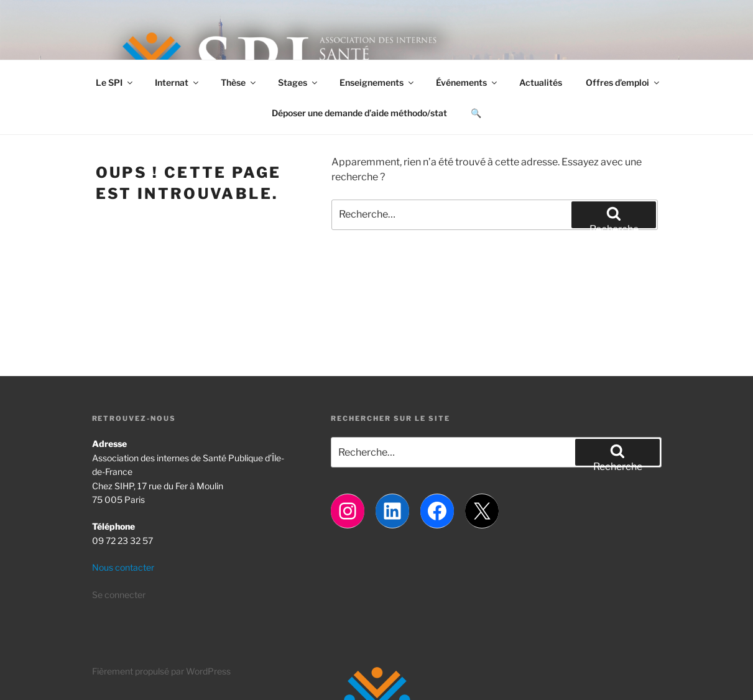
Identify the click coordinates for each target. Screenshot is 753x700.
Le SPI (115, 82)
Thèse (239, 82)
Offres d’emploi (623, 82)
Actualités (541, 82)
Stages (298, 82)
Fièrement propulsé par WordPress (161, 671)
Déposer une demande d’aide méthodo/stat (359, 113)
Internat (178, 82)
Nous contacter (123, 567)
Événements (467, 82)
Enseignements (377, 82)
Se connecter (119, 595)
